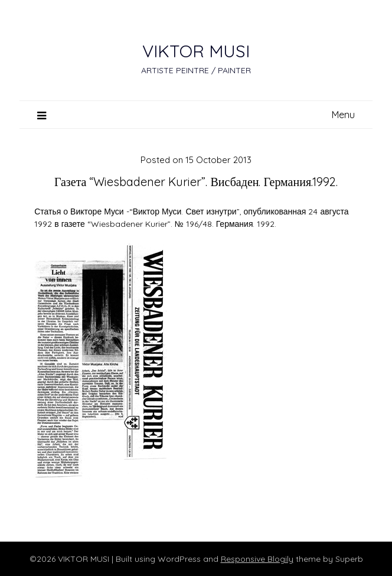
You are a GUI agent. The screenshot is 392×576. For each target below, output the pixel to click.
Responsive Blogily (257, 559)
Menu (343, 115)
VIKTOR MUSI (196, 51)
